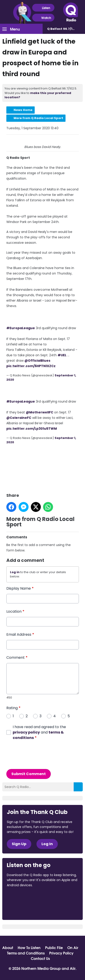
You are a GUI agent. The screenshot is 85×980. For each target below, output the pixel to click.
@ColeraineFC (19, 417)
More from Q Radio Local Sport (38, 118)
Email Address (20, 634)
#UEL (62, 355)
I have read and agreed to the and (39, 732)
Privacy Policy (61, 953)
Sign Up (19, 844)
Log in (15, 572)
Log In (47, 844)
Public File (54, 947)
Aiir (73, 968)
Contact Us (40, 958)
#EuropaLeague (21, 328)
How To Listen (29, 947)
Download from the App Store (24, 897)
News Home (23, 110)
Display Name (20, 588)
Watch (43, 18)
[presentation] (41, 755)
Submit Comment (29, 774)
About (8, 947)
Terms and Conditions (26, 953)
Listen (43, 8)
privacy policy (26, 732)
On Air (73, 947)
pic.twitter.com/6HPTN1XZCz (31, 366)
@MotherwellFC (40, 412)
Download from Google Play (24, 909)
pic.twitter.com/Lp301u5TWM (32, 428)
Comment (17, 657)
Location (15, 611)
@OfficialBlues (37, 360)
